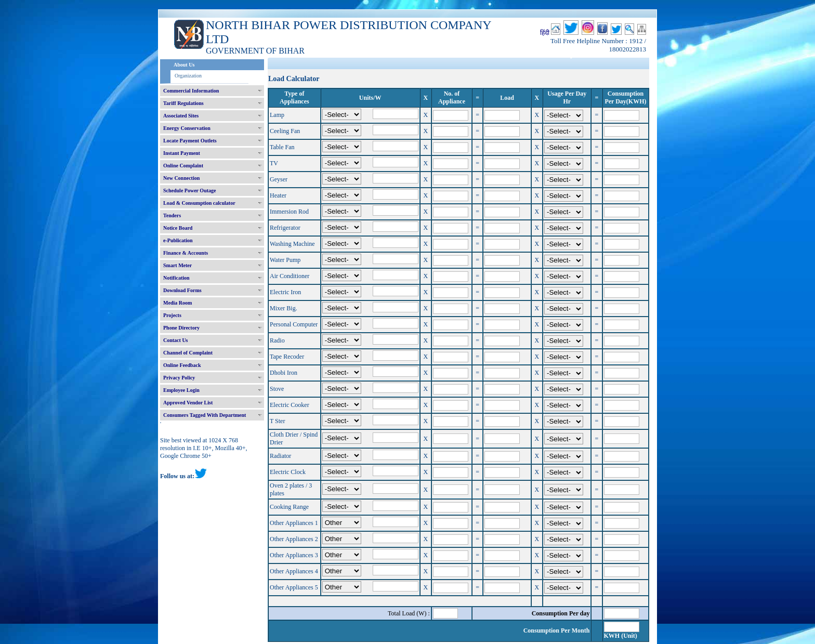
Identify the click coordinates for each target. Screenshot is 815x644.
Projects (172, 315)
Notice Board (178, 228)
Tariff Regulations (183, 103)
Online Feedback (182, 365)
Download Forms (182, 290)
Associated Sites (181, 116)
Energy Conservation (187, 128)
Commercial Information (191, 91)
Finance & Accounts (186, 253)
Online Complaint (183, 166)
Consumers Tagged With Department (205, 415)
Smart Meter (178, 265)
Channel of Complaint (188, 353)
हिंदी (545, 33)
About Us (184, 65)
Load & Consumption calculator (199, 203)
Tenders (172, 215)
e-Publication (178, 240)
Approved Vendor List (188, 403)
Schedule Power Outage (189, 190)
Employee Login (181, 390)
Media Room (178, 303)
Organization (188, 76)
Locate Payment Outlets (190, 141)
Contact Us (176, 340)
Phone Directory (181, 328)
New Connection (181, 178)
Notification (176, 278)
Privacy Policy (179, 378)
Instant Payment (182, 153)
